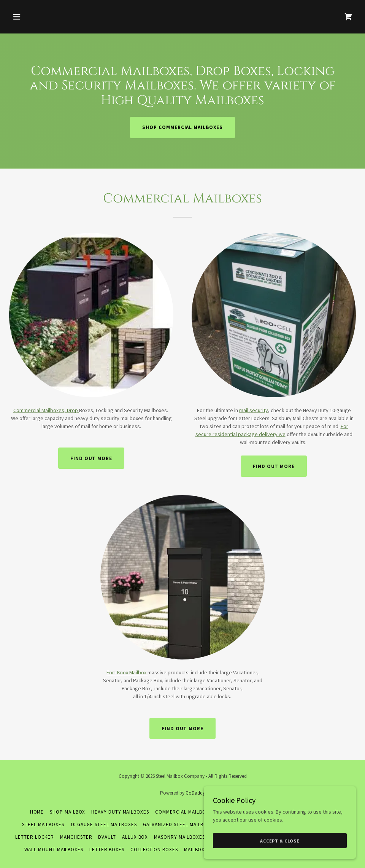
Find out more (91, 458)
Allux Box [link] (135, 837)
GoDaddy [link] (195, 793)
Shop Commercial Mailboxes (182, 127)
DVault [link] (107, 837)
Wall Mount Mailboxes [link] (54, 850)
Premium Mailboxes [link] (310, 812)
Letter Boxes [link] (107, 850)
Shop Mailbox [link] (67, 812)
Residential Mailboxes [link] (250, 812)
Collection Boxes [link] (154, 850)
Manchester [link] (76, 837)
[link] (348, 17)
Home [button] (37, 812)
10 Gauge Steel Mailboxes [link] (104, 824)
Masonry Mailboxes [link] (179, 837)
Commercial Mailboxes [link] (185, 812)
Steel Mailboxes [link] (43, 824)
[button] (49, 17)
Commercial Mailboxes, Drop (46, 410)
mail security (254, 410)
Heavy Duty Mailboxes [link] (120, 812)
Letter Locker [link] (35, 837)
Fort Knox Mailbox (127, 672)
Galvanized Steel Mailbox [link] (177, 824)
